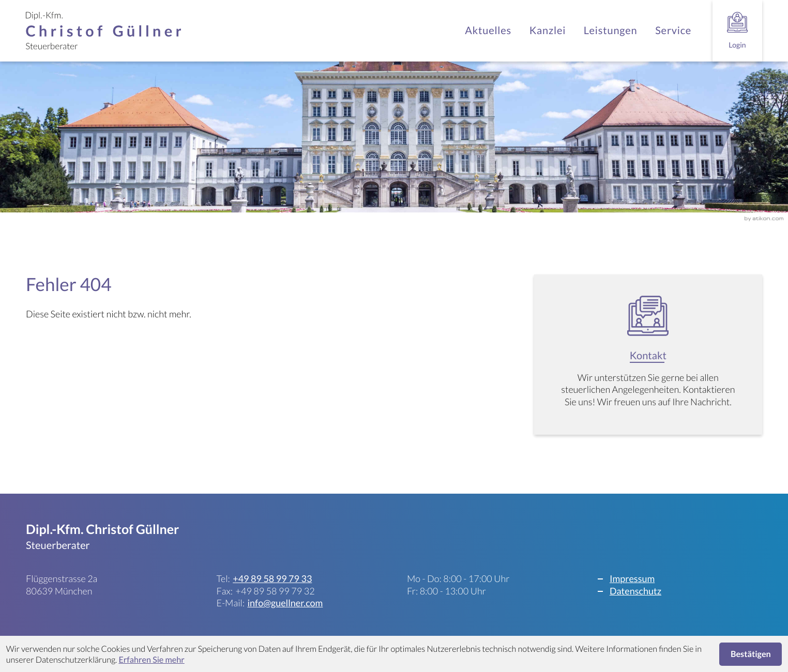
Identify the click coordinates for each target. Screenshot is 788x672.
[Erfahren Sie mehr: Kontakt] (648, 359)
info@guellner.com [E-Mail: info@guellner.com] (285, 603)
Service (673, 30)
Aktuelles (488, 30)
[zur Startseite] (103, 31)
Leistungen (611, 30)
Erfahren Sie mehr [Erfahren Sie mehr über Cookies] (151, 660)
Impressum (632, 578)
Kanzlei (548, 30)
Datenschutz (635, 591)
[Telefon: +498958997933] (272, 579)
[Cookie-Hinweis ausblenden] (751, 654)
